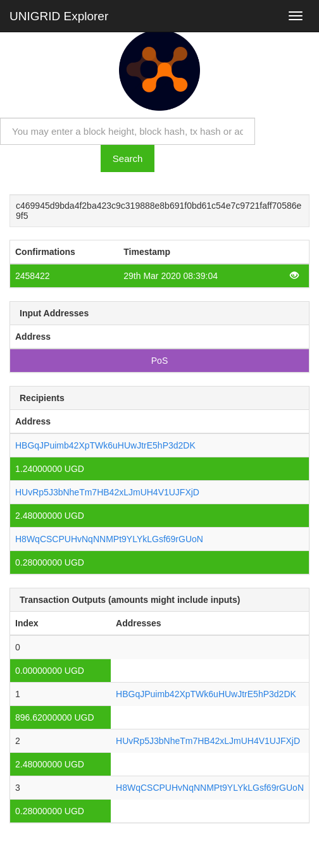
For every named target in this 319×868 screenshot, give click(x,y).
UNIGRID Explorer (59, 16)
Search (128, 158)
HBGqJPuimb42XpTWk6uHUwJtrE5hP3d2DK (105, 445)
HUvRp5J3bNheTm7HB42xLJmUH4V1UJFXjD (107, 492)
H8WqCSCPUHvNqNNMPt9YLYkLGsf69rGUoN (109, 539)
